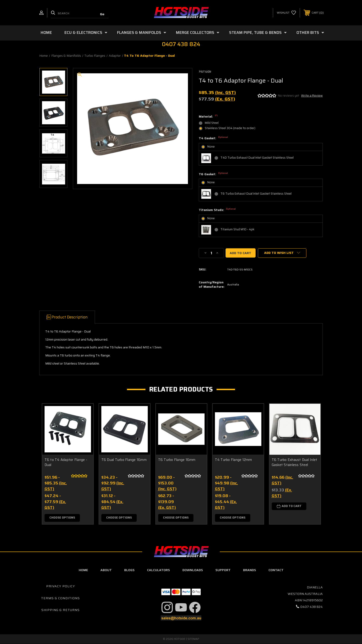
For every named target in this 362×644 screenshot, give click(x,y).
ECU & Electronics (86, 33)
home (83, 570)
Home (46, 33)
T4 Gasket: (213, 138)
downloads (193, 570)
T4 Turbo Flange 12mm (234, 460)
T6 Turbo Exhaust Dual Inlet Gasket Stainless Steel (256, 194)
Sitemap (193, 639)
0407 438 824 (312, 607)
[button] (167, 607)
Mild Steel (212, 123)
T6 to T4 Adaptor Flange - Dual (66, 462)
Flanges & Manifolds (142, 33)
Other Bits (310, 33)
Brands (250, 570)
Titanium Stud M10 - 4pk (237, 229)
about (106, 570)
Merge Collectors (198, 33)
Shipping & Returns (60, 610)
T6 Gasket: (213, 174)
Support (223, 570)
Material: (208, 117)
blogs (129, 570)
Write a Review (312, 96)
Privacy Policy (61, 586)
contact (276, 570)
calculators (158, 570)
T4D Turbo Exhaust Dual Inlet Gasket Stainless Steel (257, 158)
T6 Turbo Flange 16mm (177, 460)
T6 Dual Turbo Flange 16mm (124, 460)
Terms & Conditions (60, 598)
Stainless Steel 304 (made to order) (230, 128)
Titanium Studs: (217, 210)
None (211, 147)
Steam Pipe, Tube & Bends (258, 33)
